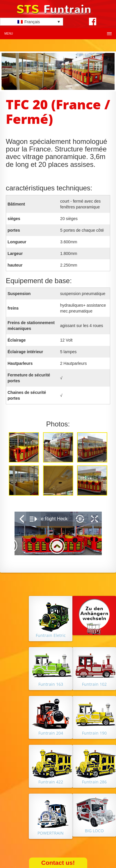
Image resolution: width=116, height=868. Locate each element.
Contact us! (58, 863)
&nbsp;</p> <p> (58, 533)
